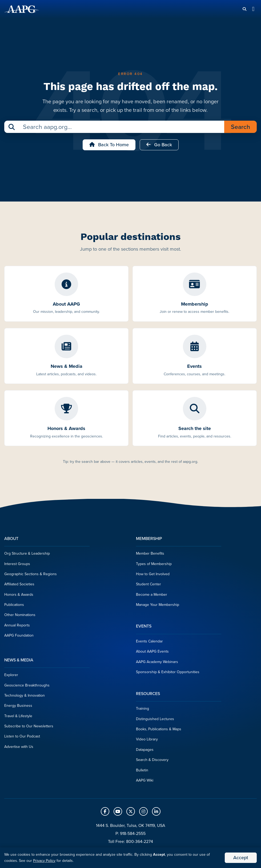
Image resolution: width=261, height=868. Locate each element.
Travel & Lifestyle (18, 716)
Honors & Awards (19, 595)
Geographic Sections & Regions (31, 574)
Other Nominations (20, 615)
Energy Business (18, 706)
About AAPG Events (152, 651)
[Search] (244, 9)
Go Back (159, 145)
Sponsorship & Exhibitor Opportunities (168, 672)
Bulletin (142, 770)
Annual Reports (17, 625)
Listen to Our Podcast (22, 736)
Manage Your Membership (158, 605)
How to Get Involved (153, 574)
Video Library (147, 739)
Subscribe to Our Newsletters (29, 726)
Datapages (145, 750)
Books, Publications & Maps (159, 729)
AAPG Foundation (19, 635)
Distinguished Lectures (155, 719)
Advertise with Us (19, 747)
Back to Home (109, 145)
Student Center (148, 584)
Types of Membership (154, 564)
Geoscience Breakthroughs (27, 685)
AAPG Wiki (145, 780)
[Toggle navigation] (253, 9)
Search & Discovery (152, 760)
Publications (14, 605)
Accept (241, 858)
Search (240, 127)
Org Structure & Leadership (27, 553)
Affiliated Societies (19, 584)
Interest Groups (17, 564)
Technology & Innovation (25, 695)
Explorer (11, 675)
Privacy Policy (44, 861)
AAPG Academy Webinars (157, 662)
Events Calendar (149, 641)
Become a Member (152, 595)
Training (142, 709)
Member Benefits (150, 553)
